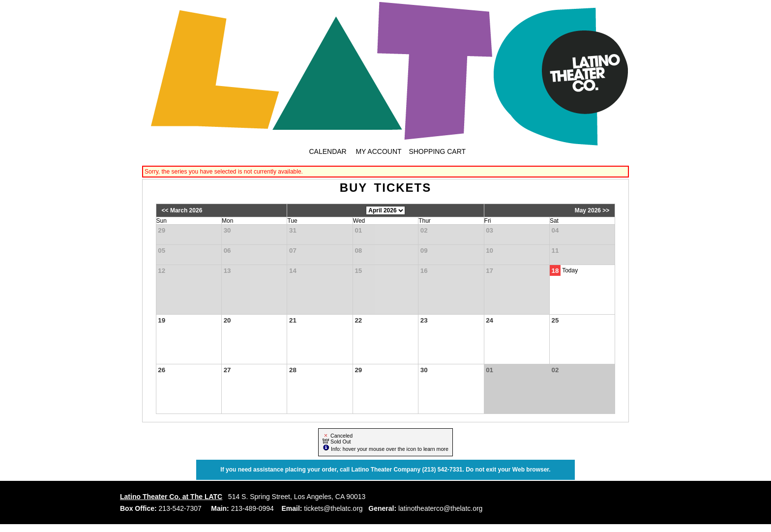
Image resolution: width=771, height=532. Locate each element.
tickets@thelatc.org (332, 508)
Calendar (327, 151)
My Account (378, 151)
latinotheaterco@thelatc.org (439, 508)
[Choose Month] (385, 210)
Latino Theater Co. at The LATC (171, 497)
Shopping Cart (437, 151)
